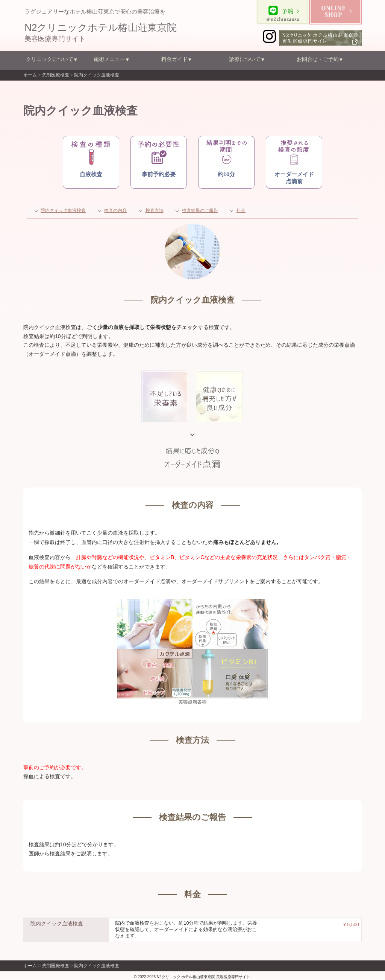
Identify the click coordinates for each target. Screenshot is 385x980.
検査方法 (155, 210)
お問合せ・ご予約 (318, 59)
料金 (241, 210)
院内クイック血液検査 (63, 210)
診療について (245, 59)
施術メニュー (109, 59)
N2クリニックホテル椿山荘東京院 (101, 27)
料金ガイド (174, 59)
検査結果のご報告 (200, 210)
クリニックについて (50, 59)
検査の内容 (115, 210)
